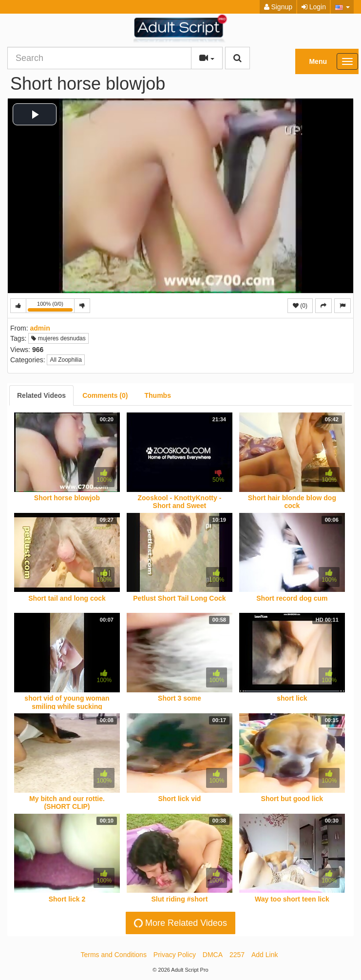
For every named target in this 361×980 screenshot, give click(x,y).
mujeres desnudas (58, 338)
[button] (342, 7)
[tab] (41, 395)
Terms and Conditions (114, 955)
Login (314, 7)
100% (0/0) (51, 307)
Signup (278, 7)
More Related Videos (179, 923)
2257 (237, 955)
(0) (300, 306)
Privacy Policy (175, 955)
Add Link (265, 955)
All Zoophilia (66, 360)
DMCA (213, 955)
